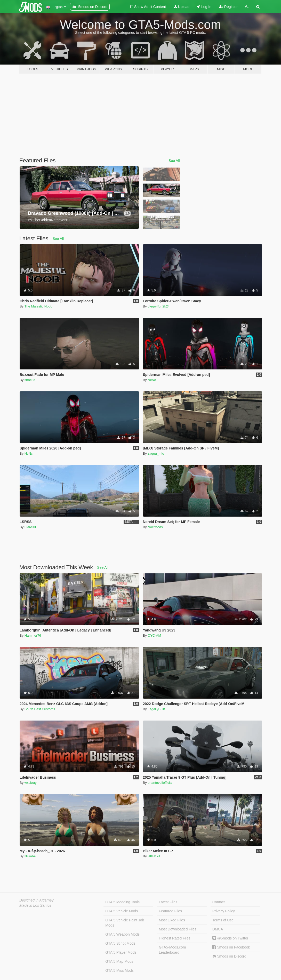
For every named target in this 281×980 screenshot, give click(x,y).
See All (174, 161)
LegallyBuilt (156, 709)
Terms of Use (223, 920)
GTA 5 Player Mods (121, 952)
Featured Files (170, 911)
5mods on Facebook (231, 947)
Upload (182, 7)
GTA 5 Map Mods (119, 961)
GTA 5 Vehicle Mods (122, 911)
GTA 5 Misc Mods (119, 970)
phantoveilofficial (160, 783)
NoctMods (155, 527)
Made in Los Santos (35, 905)
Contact (219, 902)
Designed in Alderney (37, 900)
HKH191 (154, 856)
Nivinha (30, 856)
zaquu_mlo (156, 453)
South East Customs (40, 709)
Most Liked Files (172, 920)
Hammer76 (33, 635)
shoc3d (30, 380)
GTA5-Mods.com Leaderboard (172, 950)
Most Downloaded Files (178, 929)
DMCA (218, 929)
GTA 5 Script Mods (120, 943)
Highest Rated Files (175, 938)
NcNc (152, 380)
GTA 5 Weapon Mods (122, 934)
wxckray (31, 783)
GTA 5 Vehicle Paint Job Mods (125, 923)
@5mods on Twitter (230, 938)
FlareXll (30, 527)
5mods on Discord (229, 956)
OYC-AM (154, 635)
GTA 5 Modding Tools (122, 902)
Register (228, 7)
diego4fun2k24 (159, 306)
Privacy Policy (224, 911)
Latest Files (168, 902)
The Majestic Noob (38, 306)
